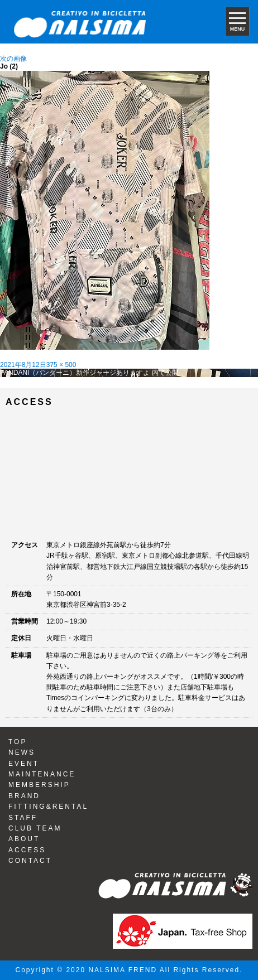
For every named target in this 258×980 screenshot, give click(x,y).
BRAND (24, 796)
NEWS (22, 752)
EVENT (24, 764)
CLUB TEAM (35, 828)
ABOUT (24, 839)
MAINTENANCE (42, 774)
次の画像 (13, 59)
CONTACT (30, 861)
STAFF (23, 818)
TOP (18, 742)
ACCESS (27, 850)
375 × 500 (61, 365)
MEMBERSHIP (39, 785)
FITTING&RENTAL (48, 807)
